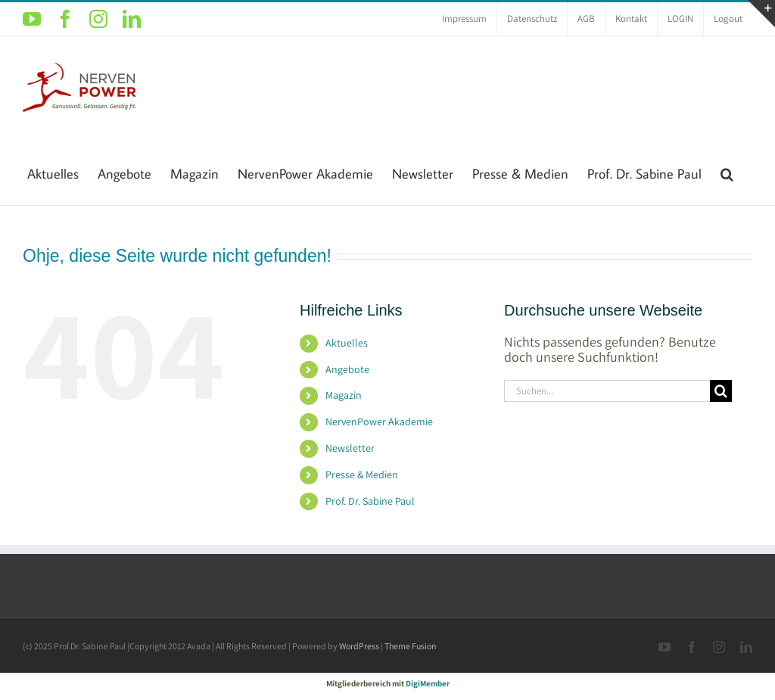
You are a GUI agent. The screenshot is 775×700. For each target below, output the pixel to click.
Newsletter (350, 448)
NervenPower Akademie (379, 422)
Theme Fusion (411, 646)
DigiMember (428, 683)
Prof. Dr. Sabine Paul (370, 501)
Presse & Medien (362, 474)
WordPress (359, 646)
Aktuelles (347, 343)
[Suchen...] (607, 391)
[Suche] (721, 391)
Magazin (344, 395)
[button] (727, 173)
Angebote (347, 369)
